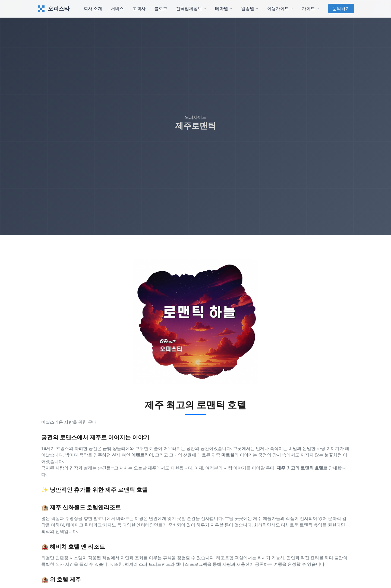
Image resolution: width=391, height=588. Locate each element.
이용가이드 (280, 9)
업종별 (250, 9)
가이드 (311, 9)
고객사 (139, 9)
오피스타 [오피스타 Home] (53, 9)
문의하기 (341, 9)
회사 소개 (93, 9)
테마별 (224, 9)
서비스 (117, 9)
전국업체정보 (191, 9)
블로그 (161, 9)
